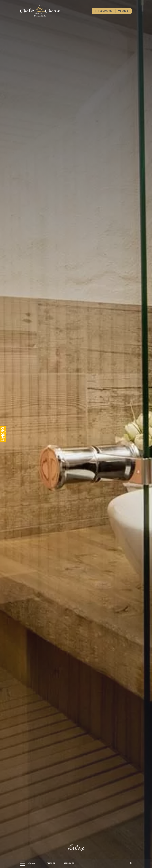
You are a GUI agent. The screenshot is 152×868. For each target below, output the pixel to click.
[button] (28, 864)
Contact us (104, 11)
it (131, 863)
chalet (51, 863)
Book (123, 11)
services (69, 863)
